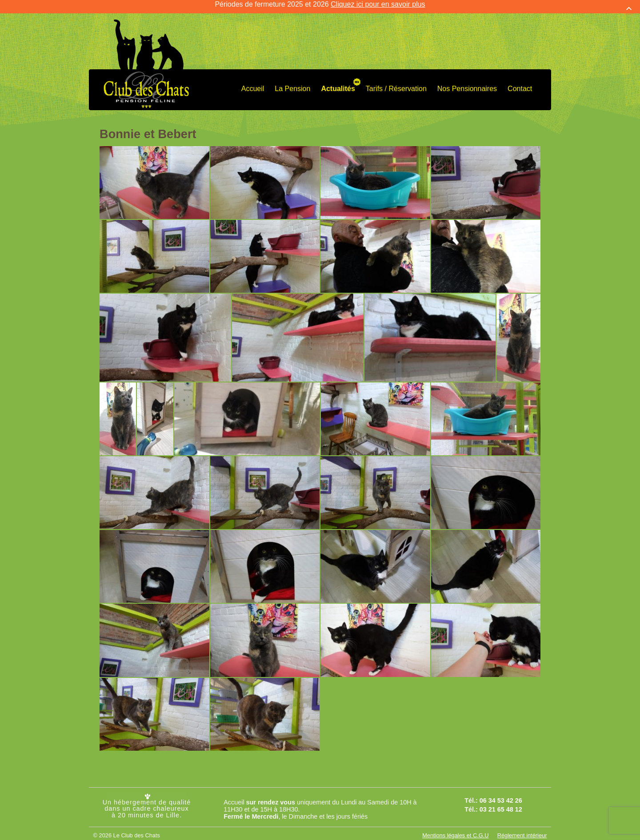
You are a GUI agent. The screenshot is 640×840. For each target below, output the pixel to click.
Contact (520, 85)
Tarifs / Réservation (396, 85)
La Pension (292, 85)
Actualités (338, 85)
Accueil (253, 85)
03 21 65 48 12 (501, 805)
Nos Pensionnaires (467, 85)
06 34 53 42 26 (501, 796)
